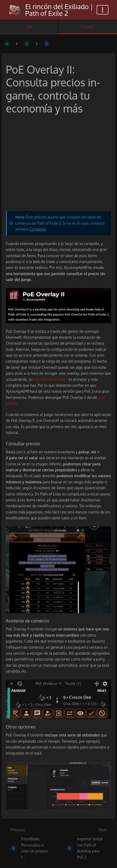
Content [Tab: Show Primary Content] (88, 27)
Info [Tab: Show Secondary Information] (29, 27)
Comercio (38, 229)
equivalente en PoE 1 (51, 379)
